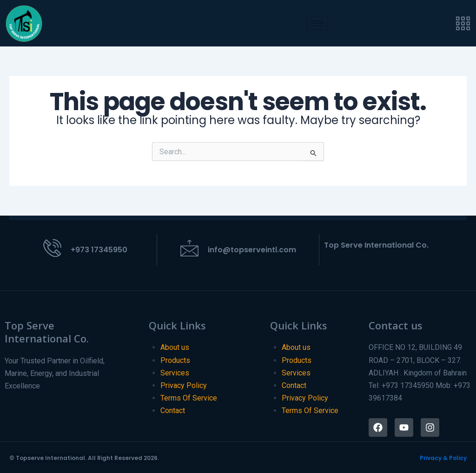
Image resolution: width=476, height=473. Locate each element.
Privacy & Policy (443, 458)
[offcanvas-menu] (463, 23)
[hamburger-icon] (317, 23)
